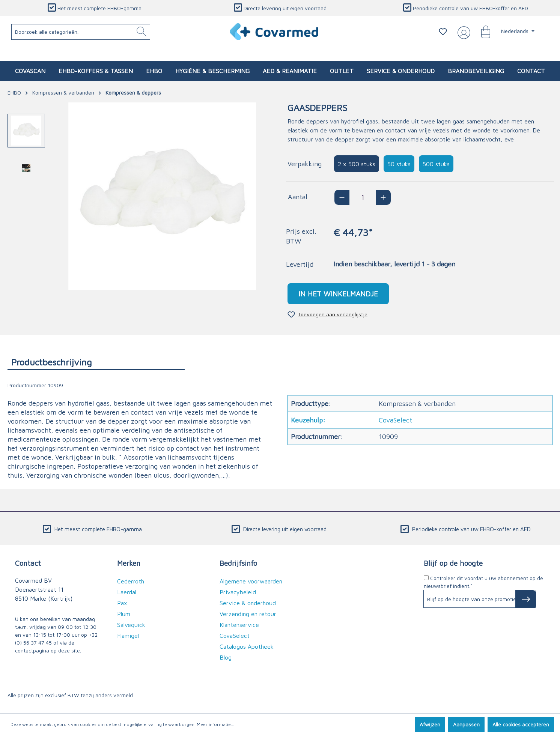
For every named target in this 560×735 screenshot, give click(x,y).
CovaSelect (235, 636)
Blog (226, 657)
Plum (124, 614)
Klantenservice (239, 625)
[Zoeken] (142, 32)
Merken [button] (129, 563)
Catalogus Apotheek (247, 646)
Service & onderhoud (248, 603)
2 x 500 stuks (357, 164)
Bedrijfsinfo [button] (238, 563)
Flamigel (128, 636)
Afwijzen (430, 724)
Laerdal (127, 592)
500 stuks (436, 164)
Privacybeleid (238, 592)
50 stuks (399, 164)
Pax (122, 603)
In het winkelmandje (338, 294)
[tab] (96, 362)
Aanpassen (466, 724)
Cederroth (131, 581)
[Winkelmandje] (482, 32)
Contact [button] (28, 563)
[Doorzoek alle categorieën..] (81, 32)
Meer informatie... (215, 724)
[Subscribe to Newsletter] (526, 599)
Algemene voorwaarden (251, 581)
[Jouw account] (462, 32)
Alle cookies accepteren (521, 724)
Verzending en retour (248, 614)
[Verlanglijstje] (443, 32)
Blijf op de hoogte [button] (453, 563)
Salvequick (131, 625)
